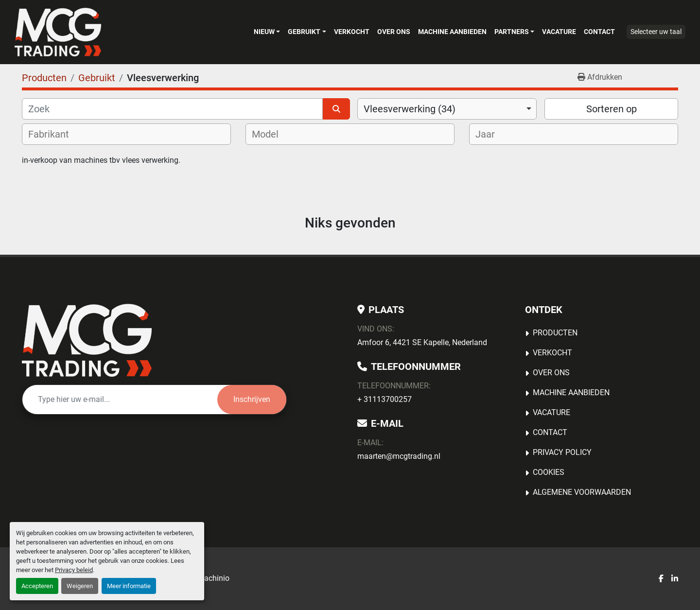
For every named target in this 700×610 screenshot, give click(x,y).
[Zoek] (172, 109)
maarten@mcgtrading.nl (399, 456)
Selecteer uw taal (656, 32)
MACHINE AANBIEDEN (452, 32)
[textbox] (55, 134)
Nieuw (264, 32)
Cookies (549, 472)
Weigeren (80, 586)
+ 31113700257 (385, 399)
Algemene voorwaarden (582, 492)
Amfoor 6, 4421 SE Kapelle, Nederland (422, 342)
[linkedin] (675, 579)
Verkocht (352, 32)
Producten (555, 333)
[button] (267, 32)
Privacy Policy (562, 452)
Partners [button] (512, 32)
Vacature (559, 32)
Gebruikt (304, 32)
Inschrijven (252, 399)
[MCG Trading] (87, 340)
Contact (599, 32)
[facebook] (661, 579)
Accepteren (37, 586)
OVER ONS (394, 32)
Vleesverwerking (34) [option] (410, 109)
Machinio (213, 578)
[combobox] (447, 109)
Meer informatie (129, 586)
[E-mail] (120, 400)
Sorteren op (612, 109)
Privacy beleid (74, 570)
